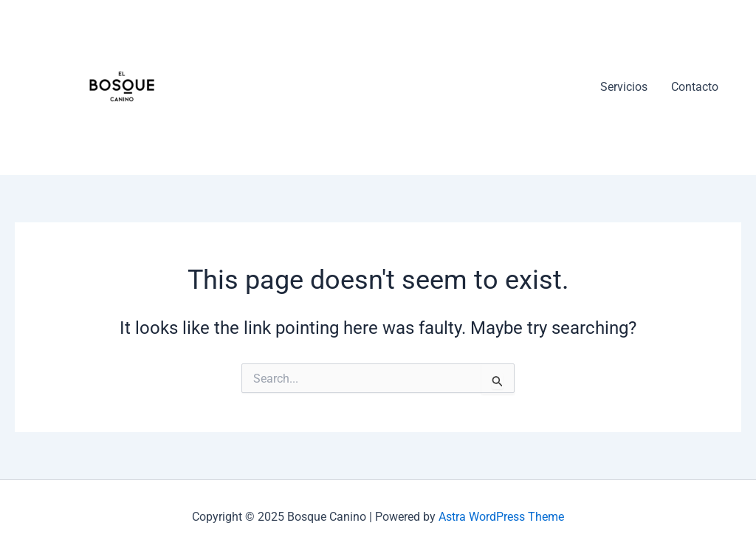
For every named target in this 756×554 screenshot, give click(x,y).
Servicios (624, 87)
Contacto (695, 87)
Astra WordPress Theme (501, 517)
